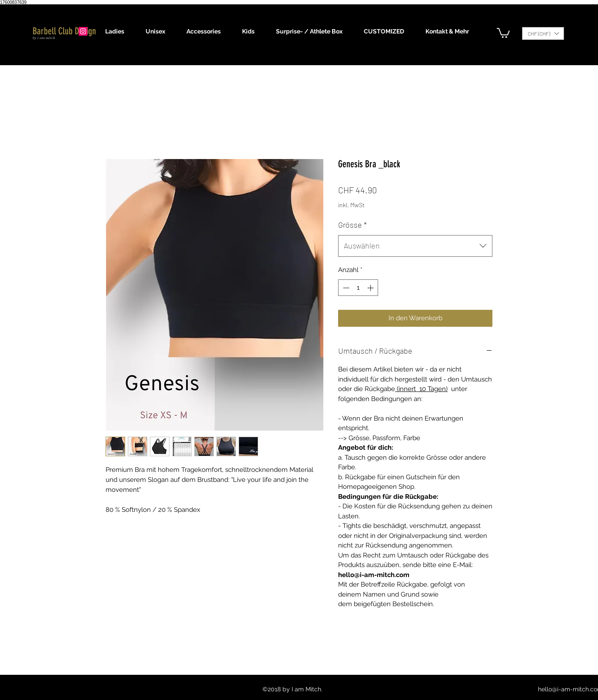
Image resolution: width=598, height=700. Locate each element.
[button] (119, 31)
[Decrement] (345, 288)
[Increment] (371, 288)
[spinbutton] (358, 288)
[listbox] (543, 33)
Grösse (352, 225)
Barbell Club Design (64, 31)
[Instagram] (83, 31)
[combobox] (415, 246)
